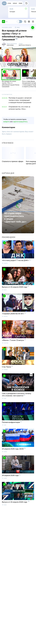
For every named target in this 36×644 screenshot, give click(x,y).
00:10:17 (4, 107)
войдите (6, 122)
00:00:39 (5, 98)
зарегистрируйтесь (20, 122)
